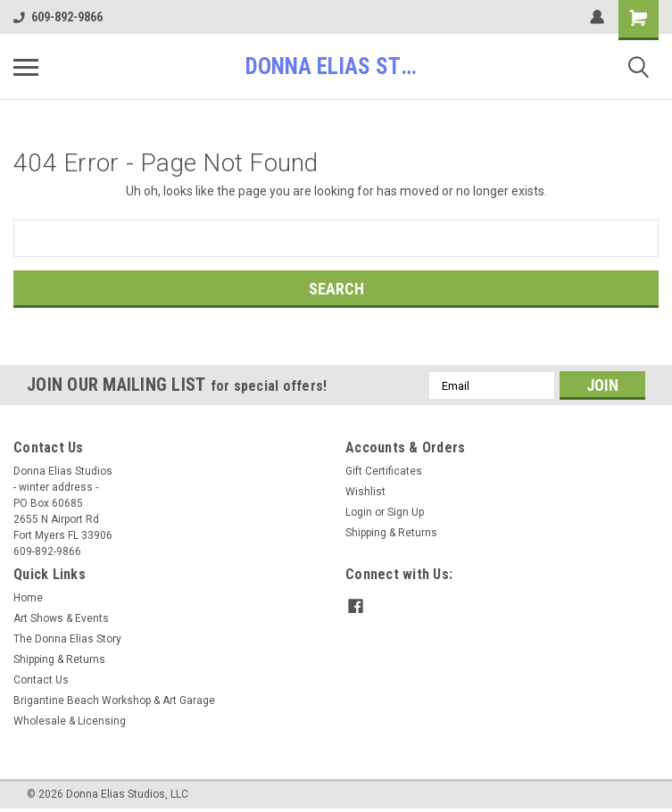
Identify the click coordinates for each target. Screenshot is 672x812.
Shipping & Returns (391, 533)
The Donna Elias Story (67, 639)
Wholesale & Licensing (70, 721)
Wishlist (365, 492)
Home (28, 598)
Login (359, 512)
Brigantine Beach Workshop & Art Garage (114, 700)
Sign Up (406, 512)
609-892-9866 (58, 17)
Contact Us (41, 680)
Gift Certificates (384, 471)
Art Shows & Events (61, 618)
